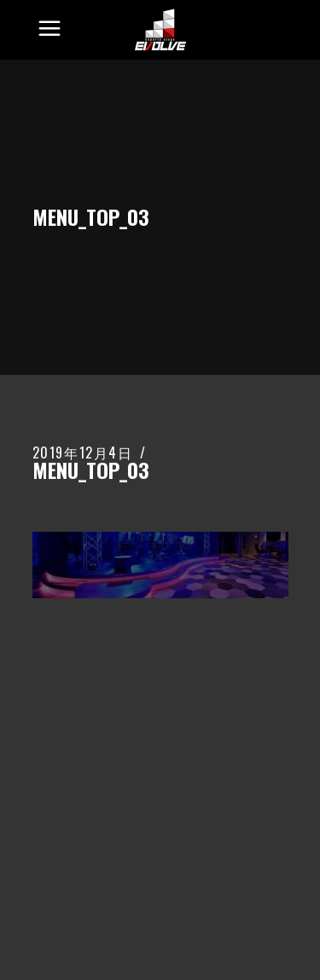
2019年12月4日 (83, 453)
